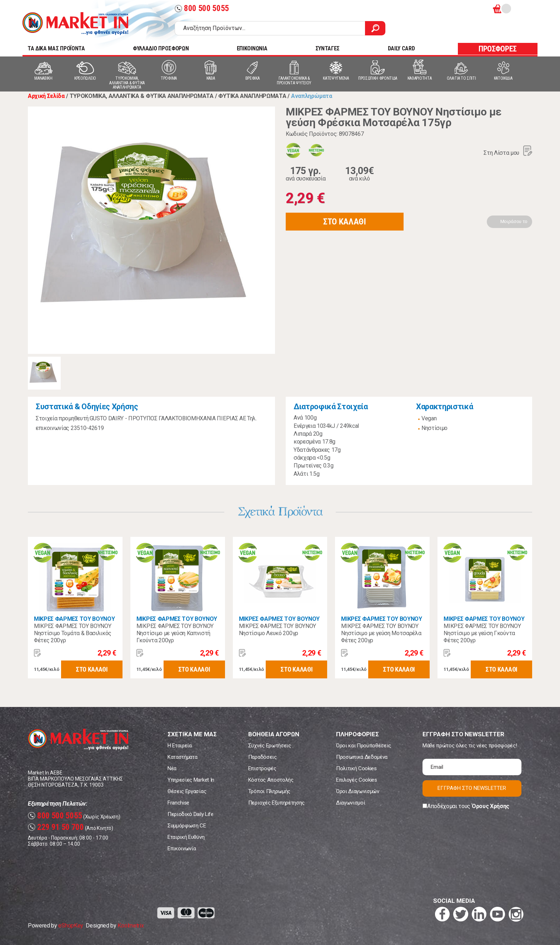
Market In (75, 24)
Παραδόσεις (262, 757)
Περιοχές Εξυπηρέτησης (276, 803)
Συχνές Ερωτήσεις (270, 746)
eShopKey (71, 926)
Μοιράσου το (514, 221)
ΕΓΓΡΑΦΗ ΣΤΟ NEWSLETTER (472, 788)
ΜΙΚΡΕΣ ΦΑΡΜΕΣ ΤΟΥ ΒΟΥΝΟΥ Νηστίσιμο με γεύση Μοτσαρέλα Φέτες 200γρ (381, 633)
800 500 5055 (202, 8)
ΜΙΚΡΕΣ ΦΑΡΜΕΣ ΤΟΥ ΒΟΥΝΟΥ (74, 619)
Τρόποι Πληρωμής (269, 791)
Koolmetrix (131, 926)
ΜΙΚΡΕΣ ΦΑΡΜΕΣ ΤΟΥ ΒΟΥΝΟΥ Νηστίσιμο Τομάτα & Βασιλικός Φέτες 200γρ (73, 633)
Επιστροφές (262, 768)
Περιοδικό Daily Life (191, 814)
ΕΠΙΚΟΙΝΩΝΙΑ (252, 48)
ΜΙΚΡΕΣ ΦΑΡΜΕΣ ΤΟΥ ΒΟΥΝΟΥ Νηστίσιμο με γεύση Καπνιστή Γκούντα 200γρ (175, 633)
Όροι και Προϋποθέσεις (364, 746)
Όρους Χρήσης (491, 806)
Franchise (178, 803)
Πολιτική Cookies (356, 768)
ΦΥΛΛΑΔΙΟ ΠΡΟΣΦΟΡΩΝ (161, 48)
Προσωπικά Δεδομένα (362, 757)
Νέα (172, 768)
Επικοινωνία (182, 848)
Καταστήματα (182, 757)
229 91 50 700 (56, 827)
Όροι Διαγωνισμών (358, 791)
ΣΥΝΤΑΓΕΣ (327, 48)
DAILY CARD (401, 48)
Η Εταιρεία (180, 746)
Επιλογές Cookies (357, 780)
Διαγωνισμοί (351, 803)
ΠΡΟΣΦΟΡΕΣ (498, 49)
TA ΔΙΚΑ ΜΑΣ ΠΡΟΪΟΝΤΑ (56, 48)
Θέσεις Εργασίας (187, 791)
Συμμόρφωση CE (187, 826)
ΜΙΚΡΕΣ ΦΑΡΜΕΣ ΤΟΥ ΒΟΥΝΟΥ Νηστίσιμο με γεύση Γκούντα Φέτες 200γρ (482, 633)
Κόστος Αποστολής (271, 780)
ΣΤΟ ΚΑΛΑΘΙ (345, 222)
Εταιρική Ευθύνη (186, 837)
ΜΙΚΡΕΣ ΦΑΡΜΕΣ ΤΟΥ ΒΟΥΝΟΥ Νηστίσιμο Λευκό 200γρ (277, 630)
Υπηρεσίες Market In (191, 780)
